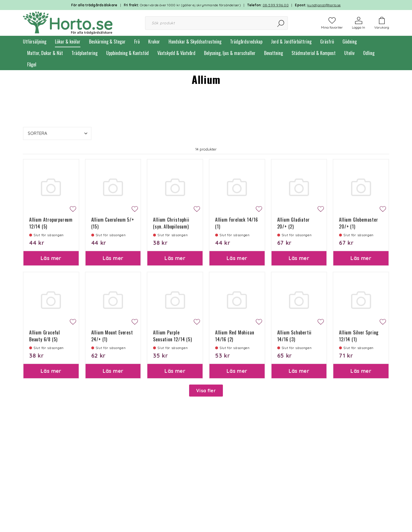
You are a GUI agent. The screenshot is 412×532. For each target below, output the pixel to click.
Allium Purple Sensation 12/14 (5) (172, 336)
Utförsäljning (35, 42)
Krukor (154, 42)
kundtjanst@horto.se (324, 5)
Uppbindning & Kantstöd (127, 53)
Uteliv (349, 53)
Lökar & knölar (68, 42)
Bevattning (274, 53)
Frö (137, 42)
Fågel (32, 64)
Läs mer (51, 258)
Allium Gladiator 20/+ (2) (294, 223)
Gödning (350, 42)
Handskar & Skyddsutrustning (195, 42)
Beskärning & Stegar (107, 42)
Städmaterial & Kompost (314, 53)
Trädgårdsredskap (246, 42)
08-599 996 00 (276, 5)
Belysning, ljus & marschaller (230, 53)
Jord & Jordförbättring (291, 42)
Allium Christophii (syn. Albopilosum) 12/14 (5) (171, 226)
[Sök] (281, 23)
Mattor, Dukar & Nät (45, 53)
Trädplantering (85, 53)
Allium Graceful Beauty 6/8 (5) (45, 336)
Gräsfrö (327, 42)
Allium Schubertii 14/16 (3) (295, 336)
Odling (369, 53)
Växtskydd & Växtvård (176, 53)
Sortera (58, 133)
